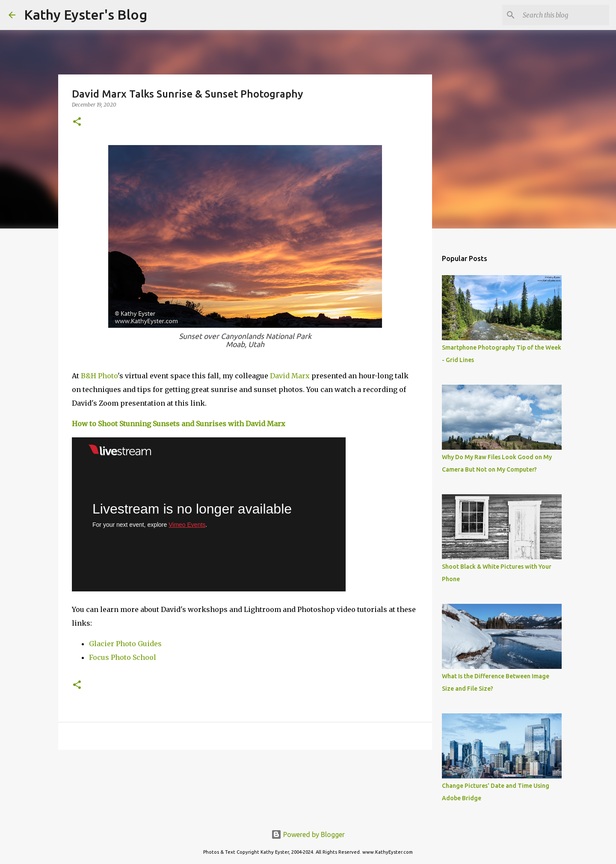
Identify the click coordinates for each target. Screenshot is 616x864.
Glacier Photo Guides (125, 644)
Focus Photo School (123, 657)
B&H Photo (99, 376)
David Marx (290, 376)
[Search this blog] (564, 15)
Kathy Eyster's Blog (86, 15)
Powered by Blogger (308, 834)
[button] (77, 122)
